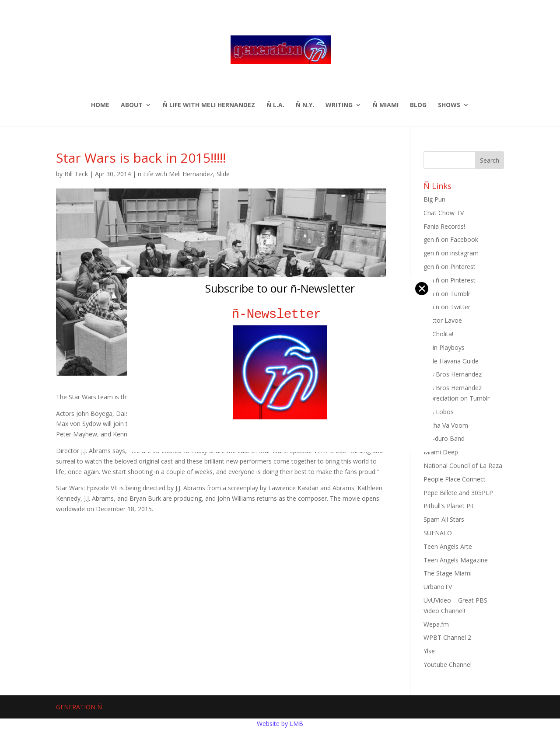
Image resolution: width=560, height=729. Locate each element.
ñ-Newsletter (280, 314)
